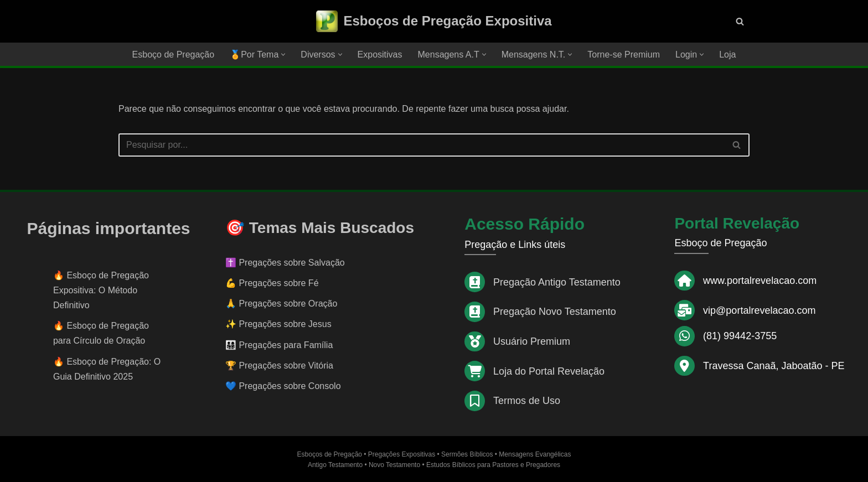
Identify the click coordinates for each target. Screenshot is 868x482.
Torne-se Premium (624, 55)
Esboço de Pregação (174, 55)
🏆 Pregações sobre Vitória (279, 366)
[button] (283, 55)
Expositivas (380, 55)
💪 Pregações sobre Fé (272, 283)
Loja (727, 55)
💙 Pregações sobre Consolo (283, 386)
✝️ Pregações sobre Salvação (285, 263)
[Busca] (740, 21)
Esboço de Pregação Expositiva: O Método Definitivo (101, 290)
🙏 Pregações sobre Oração (281, 304)
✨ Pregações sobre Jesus (278, 324)
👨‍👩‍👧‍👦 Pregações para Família (279, 345)
